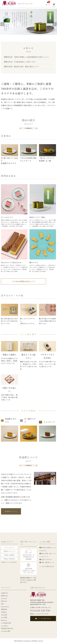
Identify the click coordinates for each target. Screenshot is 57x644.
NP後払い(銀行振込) (9, 559)
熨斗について (4, 620)
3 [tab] (28, 39)
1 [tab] (25, 39)
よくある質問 (4, 617)
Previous (2, 24)
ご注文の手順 (4, 615)
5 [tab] (31, 39)
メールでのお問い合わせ (43, 619)
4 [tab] (29, 39)
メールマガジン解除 (5, 631)
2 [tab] (26, 39)
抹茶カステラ (4, 601)
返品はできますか (46, 559)
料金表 (29, 580)
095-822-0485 (44, 614)
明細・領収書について (48, 562)
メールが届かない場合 (6, 623)
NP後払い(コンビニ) (9, 551)
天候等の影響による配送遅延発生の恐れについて (26, 57)
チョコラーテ (4, 598)
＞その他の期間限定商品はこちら (23, 281)
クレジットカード (9, 547)
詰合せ (2, 604)
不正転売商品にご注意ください (20, 62)
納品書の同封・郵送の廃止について (22, 67)
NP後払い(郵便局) (9, 555)
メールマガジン (4, 626)
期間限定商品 (4, 609)
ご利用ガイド (4, 612)
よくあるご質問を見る (47, 566)
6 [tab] (32, 39)
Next (55, 24)
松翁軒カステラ (4, 596)
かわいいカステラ (5, 606)
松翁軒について (11, 511)
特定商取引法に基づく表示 (7, 628)
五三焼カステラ (4, 593)
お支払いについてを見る (9, 562)
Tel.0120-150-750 (40, 611)
